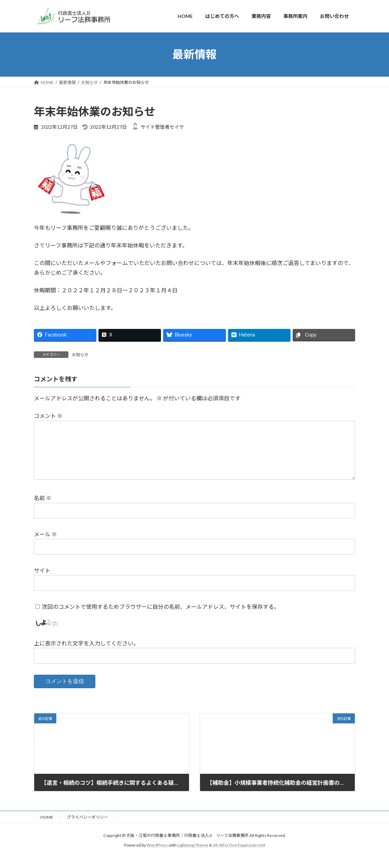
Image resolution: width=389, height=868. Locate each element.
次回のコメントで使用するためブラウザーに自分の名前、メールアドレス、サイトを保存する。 (161, 617)
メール (45, 545)
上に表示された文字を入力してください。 (86, 654)
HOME (47, 828)
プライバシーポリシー (87, 828)
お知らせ (80, 355)
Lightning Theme (193, 856)
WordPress (157, 856)
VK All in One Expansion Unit (239, 856)
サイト (42, 581)
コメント (48, 416)
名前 (43, 509)
